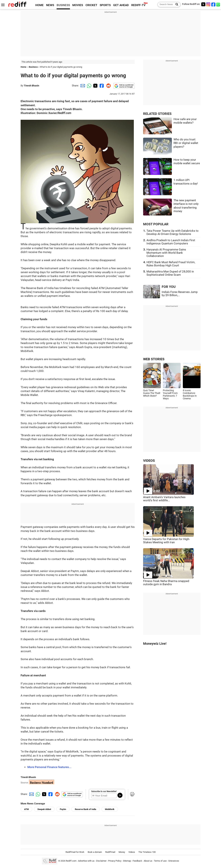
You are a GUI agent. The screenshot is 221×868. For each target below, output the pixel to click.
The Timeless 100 (147, 852)
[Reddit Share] (108, 86)
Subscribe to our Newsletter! (104, 791)
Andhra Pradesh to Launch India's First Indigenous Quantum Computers (171, 242)
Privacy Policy (115, 861)
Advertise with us (86, 861)
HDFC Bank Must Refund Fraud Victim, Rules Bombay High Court (171, 264)
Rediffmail (110, 852)
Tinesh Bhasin (32, 86)
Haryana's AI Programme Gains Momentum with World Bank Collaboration (166, 253)
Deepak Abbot (44, 809)
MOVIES (78, 5)
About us (148, 861)
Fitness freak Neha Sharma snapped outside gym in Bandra (166, 583)
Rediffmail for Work (75, 852)
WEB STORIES (154, 359)
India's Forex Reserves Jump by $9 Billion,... (180, 294)
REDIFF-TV (138, 5)
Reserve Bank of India (85, 809)
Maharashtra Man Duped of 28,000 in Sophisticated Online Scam (170, 273)
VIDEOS (149, 461)
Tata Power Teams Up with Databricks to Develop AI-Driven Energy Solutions (173, 232)
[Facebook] (213, 4)
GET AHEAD (121, 5)
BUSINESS (63, 5)
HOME (39, 5)
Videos (132, 852)
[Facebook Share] (101, 86)
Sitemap (127, 861)
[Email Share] (82, 86)
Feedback (137, 861)
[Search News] (176, 5)
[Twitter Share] (95, 86)
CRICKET (91, 5)
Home (23, 67)
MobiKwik (110, 809)
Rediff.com (71, 861)
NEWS (50, 5)
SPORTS (105, 5)
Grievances (174, 861)
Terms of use (160, 861)
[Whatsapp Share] (89, 86)
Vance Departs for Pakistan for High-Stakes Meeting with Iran (167, 541)
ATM (26, 809)
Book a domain (95, 852)
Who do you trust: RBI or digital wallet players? (186, 143)
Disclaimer (101, 861)
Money (122, 852)
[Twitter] (203, 4)
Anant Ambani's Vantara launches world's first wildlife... (164, 499)
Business (33, 67)
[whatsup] (218, 4)
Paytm (63, 809)
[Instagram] (208, 4)
